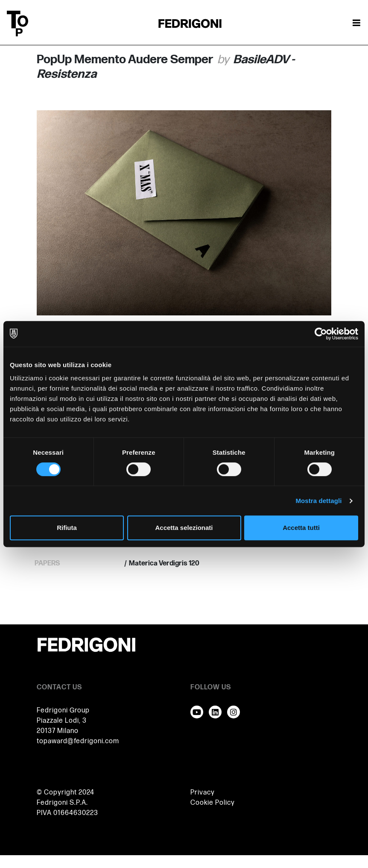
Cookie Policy (213, 803)
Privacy (203, 793)
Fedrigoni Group (63, 711)
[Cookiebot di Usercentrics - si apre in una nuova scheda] (321, 334)
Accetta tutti (301, 528)
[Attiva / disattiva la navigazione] (356, 24)
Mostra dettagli (318, 501)
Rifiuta (67, 528)
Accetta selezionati (184, 528)
